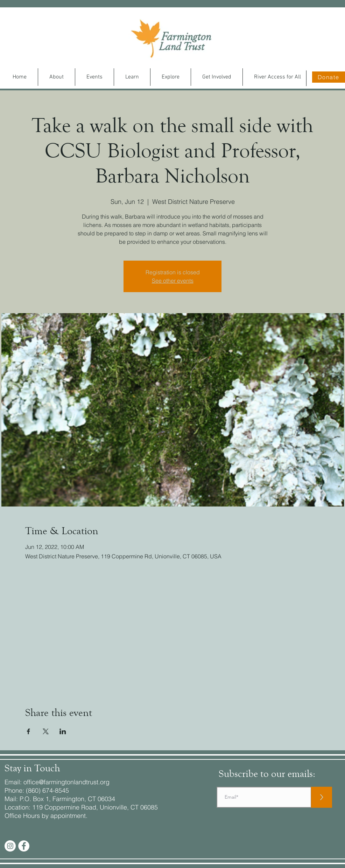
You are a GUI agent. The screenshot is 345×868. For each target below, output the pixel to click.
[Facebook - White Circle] (24, 846)
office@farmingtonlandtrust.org (66, 782)
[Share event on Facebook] (29, 731)
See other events (173, 281)
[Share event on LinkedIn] (63, 731)
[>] (322, 797)
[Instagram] (10, 846)
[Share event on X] (46, 731)
